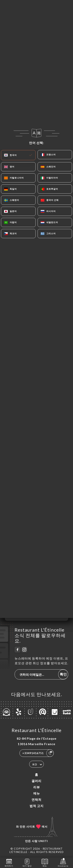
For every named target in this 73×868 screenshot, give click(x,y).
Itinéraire (63, 862)
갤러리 (36, 781)
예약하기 (9, 862)
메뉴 (37, 793)
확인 (63, 674)
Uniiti (43, 841)
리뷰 (37, 787)
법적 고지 (37, 806)
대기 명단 (27, 862)
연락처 (36, 800)
